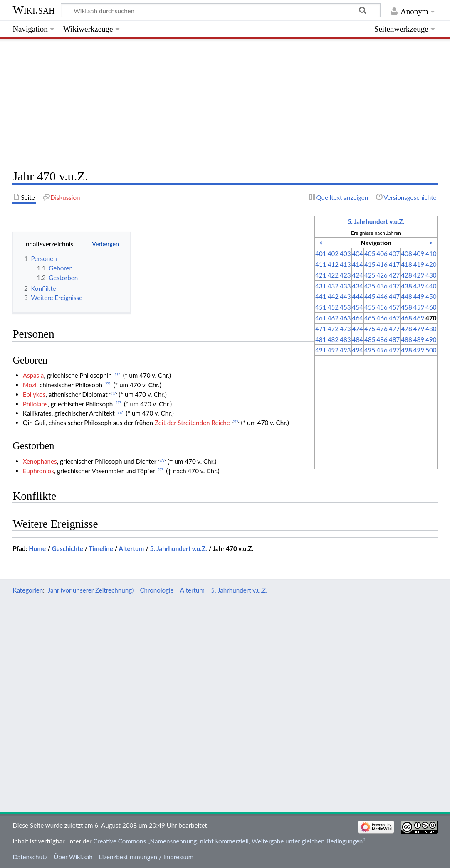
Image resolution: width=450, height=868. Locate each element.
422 (333, 275)
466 (382, 318)
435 (370, 286)
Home (37, 548)
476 (382, 329)
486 (382, 339)
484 (358, 339)
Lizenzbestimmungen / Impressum (146, 857)
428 (406, 275)
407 (394, 253)
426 (382, 275)
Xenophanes (40, 461)
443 (345, 296)
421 (321, 275)
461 (321, 318)
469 (419, 318)
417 (394, 264)
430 (431, 275)
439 (419, 286)
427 (394, 275)
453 (345, 307)
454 (358, 307)
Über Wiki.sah (73, 857)
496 (382, 350)
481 (321, 339)
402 (333, 253)
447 (394, 296)
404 (358, 253)
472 (333, 329)
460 (431, 307)
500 (431, 350)
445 (370, 296)
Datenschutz (30, 857)
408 (406, 253)
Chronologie (157, 590)
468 (406, 318)
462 (333, 318)
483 (345, 339)
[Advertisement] (225, 102)
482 (333, 339)
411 (321, 264)
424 (358, 275)
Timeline (101, 548)
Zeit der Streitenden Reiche (192, 423)
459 (419, 307)
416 (382, 264)
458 (406, 307)
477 (394, 329)
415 (370, 264)
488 (406, 339)
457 (394, 307)
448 (406, 296)
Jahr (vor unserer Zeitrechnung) (91, 590)
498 (406, 350)
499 (419, 350)
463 (345, 318)
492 (333, 350)
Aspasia (33, 375)
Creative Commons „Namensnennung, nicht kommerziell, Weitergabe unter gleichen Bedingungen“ (229, 841)
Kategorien (28, 590)
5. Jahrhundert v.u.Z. (376, 221)
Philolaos (35, 404)
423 (345, 275)
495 (370, 350)
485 (370, 339)
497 (394, 350)
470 (431, 318)
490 (431, 339)
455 (370, 307)
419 (419, 264)
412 (333, 264)
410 (431, 253)
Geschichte (68, 548)
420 (431, 264)
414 (358, 264)
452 (333, 307)
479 (419, 329)
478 (406, 329)
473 (345, 329)
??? (117, 375)
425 (370, 275)
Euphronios (38, 471)
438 (406, 286)
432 (333, 286)
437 (394, 286)
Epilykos (34, 394)
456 (382, 307)
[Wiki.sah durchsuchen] (221, 10)
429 (419, 275)
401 (321, 253)
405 (370, 253)
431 (321, 286)
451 (321, 307)
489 (419, 339)
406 (382, 253)
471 (321, 329)
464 (358, 318)
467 (394, 318)
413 (345, 264)
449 (419, 296)
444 (358, 296)
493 (345, 350)
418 (406, 264)
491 (321, 350)
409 (419, 253)
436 (382, 286)
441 (321, 296)
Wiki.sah (33, 10)
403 (345, 253)
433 (345, 286)
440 (431, 286)
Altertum (132, 548)
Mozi (30, 385)
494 (358, 350)
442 (333, 296)
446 (382, 296)
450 (431, 296)
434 (358, 286)
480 (431, 329)
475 (370, 329)
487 (394, 339)
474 (358, 329)
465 (370, 318)
